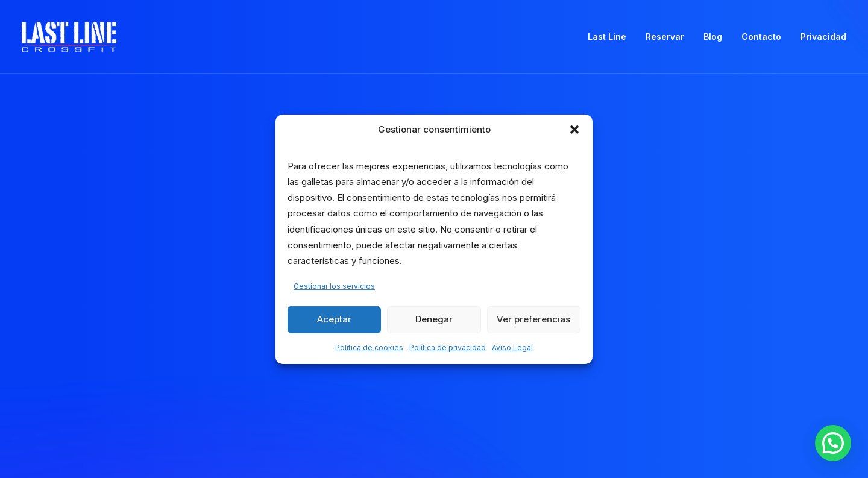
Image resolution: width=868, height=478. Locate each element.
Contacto (761, 36)
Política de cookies (369, 347)
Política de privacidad (448, 347)
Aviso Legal (512, 347)
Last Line (607, 36)
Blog (713, 36)
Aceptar (334, 319)
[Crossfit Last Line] (69, 37)
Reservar (665, 36)
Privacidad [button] (823, 36)
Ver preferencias (533, 319)
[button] (574, 129)
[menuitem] (611, 37)
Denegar (434, 319)
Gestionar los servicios (334, 286)
